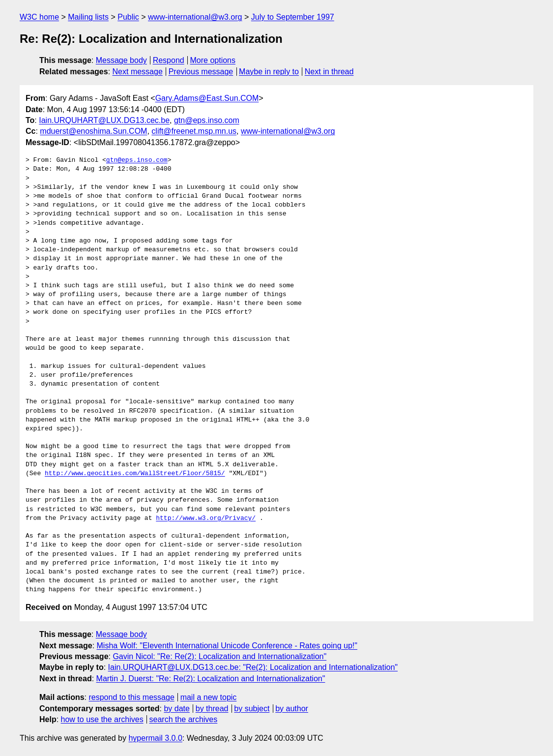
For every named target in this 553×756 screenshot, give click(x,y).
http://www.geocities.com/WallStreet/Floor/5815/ (135, 474)
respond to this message (131, 697)
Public (128, 17)
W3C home (39, 17)
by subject (252, 709)
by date (176, 709)
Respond (169, 60)
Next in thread (329, 72)
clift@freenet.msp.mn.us (194, 131)
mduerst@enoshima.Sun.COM (93, 131)
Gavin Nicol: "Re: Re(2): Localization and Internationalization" (219, 656)
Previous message (201, 72)
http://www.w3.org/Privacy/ (206, 518)
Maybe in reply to (269, 72)
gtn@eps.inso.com (207, 120)
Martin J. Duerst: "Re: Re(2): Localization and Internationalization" (211, 679)
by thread (212, 709)
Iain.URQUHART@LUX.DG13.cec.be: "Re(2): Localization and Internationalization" (253, 667)
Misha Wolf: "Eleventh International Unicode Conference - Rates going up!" (227, 646)
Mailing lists (88, 17)
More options (213, 60)
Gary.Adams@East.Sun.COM (207, 98)
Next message (138, 72)
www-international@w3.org (195, 17)
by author (292, 709)
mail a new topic (209, 697)
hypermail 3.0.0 (155, 738)
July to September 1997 (293, 17)
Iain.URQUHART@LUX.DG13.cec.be (104, 120)
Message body (121, 60)
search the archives (184, 719)
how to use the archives (102, 719)
